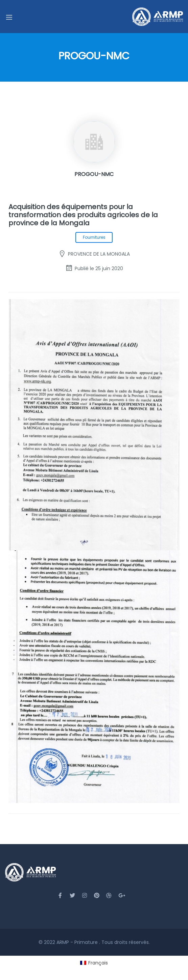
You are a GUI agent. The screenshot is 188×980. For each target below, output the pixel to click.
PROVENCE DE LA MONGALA (99, 254)
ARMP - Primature (78, 942)
